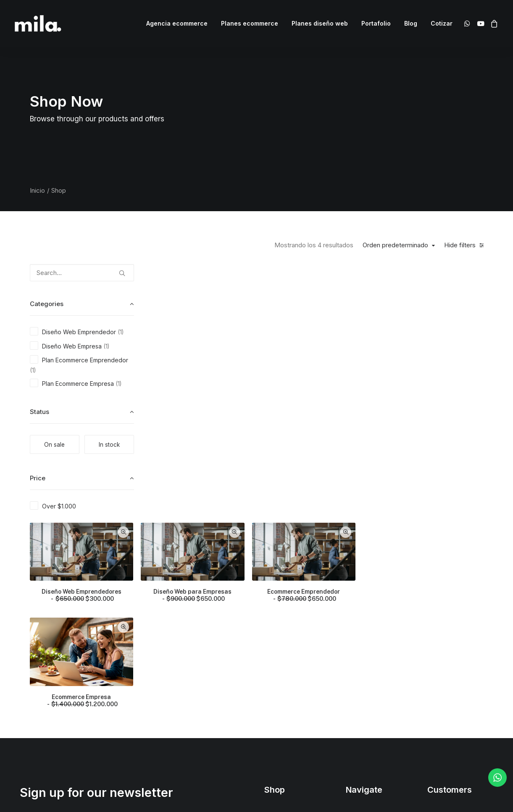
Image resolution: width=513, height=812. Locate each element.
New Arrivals (281, 685)
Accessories (281, 670)
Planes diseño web (320, 23)
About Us (358, 626)
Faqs (434, 626)
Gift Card (276, 714)
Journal (356, 670)
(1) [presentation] (121, 332)
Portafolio (376, 23)
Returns (438, 655)
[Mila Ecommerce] (38, 24)
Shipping (439, 640)
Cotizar (442, 23)
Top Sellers (280, 729)
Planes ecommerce (250, 23)
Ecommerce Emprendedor (433, 335)
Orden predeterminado (395, 245)
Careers (357, 685)
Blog (411, 23)
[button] (469, 24)
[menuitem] (177, 24)
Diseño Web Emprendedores (215, 335)
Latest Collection (287, 699)
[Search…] (82, 273)
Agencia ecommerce (177, 23)
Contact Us (361, 699)
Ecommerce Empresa (215, 439)
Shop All (276, 626)
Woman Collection (289, 640)
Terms (436, 670)
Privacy (438, 685)
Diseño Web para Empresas (324, 335)
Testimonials (363, 655)
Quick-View (256, 274)
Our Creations (365, 640)
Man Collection (285, 655)
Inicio (37, 190)
